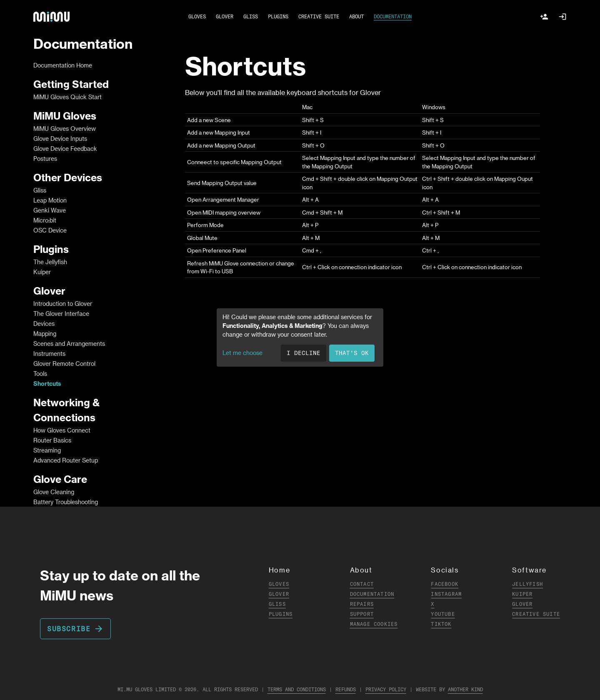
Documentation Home (63, 65)
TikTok (441, 624)
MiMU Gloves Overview (65, 129)
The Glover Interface (61, 314)
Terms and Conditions (297, 689)
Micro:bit (45, 220)
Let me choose (242, 353)
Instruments (49, 354)
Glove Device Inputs (60, 139)
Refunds (346, 689)
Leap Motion (50, 200)
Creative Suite (536, 614)
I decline (304, 353)
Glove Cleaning (54, 492)
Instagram (446, 594)
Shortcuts (47, 384)
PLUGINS (278, 16)
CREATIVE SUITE (319, 16)
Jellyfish (527, 584)
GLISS (251, 16)
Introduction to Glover (63, 304)
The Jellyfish (50, 262)
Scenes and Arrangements (69, 344)
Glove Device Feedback (65, 149)
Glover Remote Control (64, 364)
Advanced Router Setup (66, 460)
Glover (279, 594)
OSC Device (50, 230)
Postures (45, 159)
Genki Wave (50, 210)
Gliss (40, 190)
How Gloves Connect (62, 430)
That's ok (352, 353)
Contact (362, 584)
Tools (40, 374)
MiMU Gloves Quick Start (67, 97)
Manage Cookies (374, 624)
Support (362, 614)
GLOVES (197, 16)
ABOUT (356, 16)
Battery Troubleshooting (66, 502)
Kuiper (42, 272)
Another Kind (465, 689)
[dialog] (300, 337)
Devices (44, 324)
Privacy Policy (386, 689)
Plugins (281, 614)
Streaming (47, 450)
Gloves (279, 584)
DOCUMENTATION (393, 16)
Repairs (362, 604)
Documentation (372, 594)
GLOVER (225, 16)
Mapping (45, 334)
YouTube (443, 614)
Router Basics (52, 440)
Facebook (445, 584)
